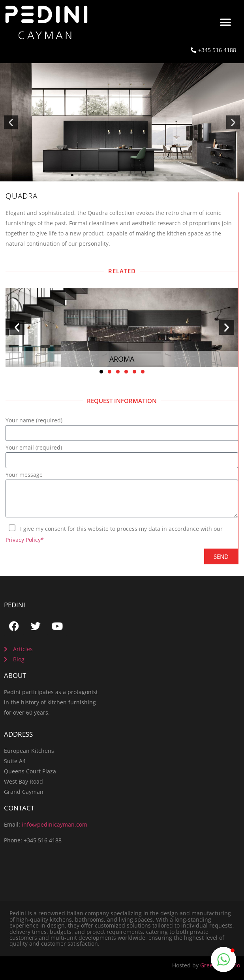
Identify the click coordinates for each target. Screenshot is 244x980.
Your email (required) (34, 448)
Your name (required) (34, 421)
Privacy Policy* (25, 540)
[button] (226, 22)
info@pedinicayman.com (54, 824)
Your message (24, 475)
